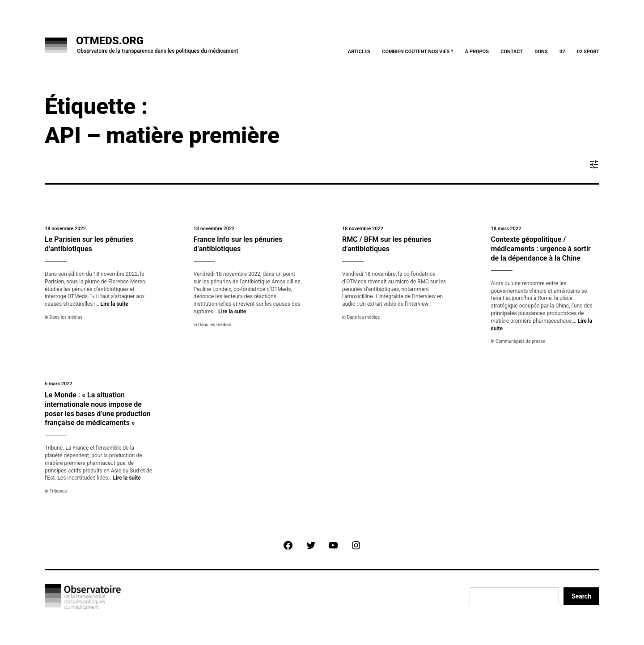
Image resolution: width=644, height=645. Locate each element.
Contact (512, 52)
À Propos (477, 52)
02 (562, 52)
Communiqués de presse (520, 341)
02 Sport (588, 52)
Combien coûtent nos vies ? (417, 52)
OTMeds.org (110, 41)
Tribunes (58, 491)
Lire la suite (114, 304)
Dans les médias (66, 317)
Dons (541, 52)
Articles (359, 52)
